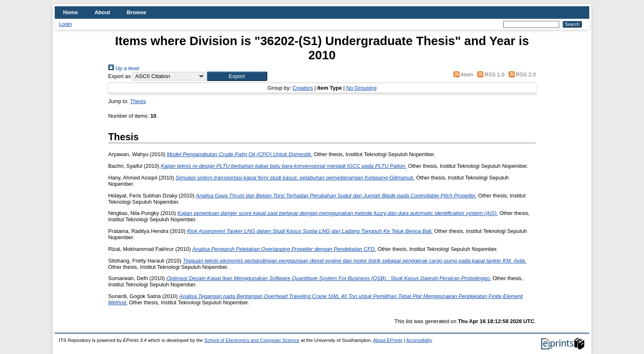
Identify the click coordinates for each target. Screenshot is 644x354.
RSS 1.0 (489, 75)
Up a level (124, 68)
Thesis (138, 101)
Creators (303, 88)
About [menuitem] (103, 12)
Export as (119, 76)
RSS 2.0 (521, 75)
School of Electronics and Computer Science (252, 340)
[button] (237, 76)
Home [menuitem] (71, 12)
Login (65, 24)
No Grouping (361, 88)
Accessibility (419, 340)
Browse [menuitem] (137, 12)
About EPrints (388, 340)
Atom (462, 75)
